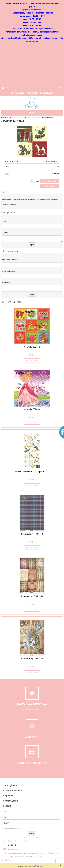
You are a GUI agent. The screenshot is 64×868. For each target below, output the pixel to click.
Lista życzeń (17, 93)
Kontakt (7, 806)
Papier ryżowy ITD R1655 (32, 659)
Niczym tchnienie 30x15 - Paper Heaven (32, 472)
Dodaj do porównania (50, 186)
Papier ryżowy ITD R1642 (32, 534)
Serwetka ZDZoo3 (32, 409)
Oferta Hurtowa (7, 860)
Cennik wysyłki (10, 801)
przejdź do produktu (32, 360)
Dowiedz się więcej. (38, 866)
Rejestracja (47, 93)
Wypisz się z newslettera (31, 837)
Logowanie (32, 93)
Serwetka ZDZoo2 (32, 347)
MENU (32, 113)
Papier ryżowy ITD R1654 (32, 596)
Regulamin (8, 796)
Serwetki (22, 117)
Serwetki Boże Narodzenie (34, 117)
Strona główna (10, 785)
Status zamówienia (12, 791)
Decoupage (15, 117)
